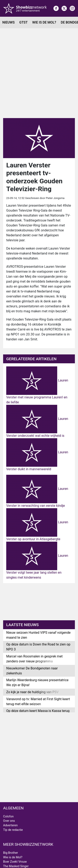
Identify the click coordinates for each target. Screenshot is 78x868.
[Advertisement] (39, 73)
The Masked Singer (16, 866)
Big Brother (11, 853)
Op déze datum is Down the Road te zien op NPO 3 (38, 647)
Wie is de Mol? (44, 22)
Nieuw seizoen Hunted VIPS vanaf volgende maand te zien (38, 635)
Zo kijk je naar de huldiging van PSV (32, 692)
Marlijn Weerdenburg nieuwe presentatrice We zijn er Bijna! (37, 683)
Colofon (8, 816)
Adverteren (10, 825)
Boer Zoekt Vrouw (15, 862)
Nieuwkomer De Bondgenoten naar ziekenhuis (32, 671)
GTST (24, 22)
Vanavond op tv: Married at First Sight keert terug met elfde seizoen (38, 702)
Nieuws (8, 22)
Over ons (9, 821)
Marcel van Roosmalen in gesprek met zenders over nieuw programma (34, 659)
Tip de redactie (13, 830)
